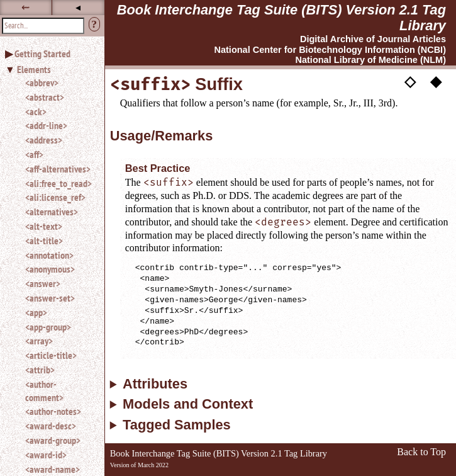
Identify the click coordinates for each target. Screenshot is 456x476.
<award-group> (53, 440)
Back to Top (421, 452)
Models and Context (188, 404)
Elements (34, 69)
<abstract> (45, 97)
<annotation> (49, 255)
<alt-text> (44, 226)
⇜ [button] (25, 7)
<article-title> (51, 355)
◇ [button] (410, 81)
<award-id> (46, 455)
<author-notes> (53, 411)
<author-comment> (44, 391)
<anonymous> (50, 269)
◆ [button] (436, 81)
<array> (39, 341)
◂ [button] (78, 7)
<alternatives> (52, 212)
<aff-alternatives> (58, 169)
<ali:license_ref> (55, 197)
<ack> (36, 111)
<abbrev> (42, 82)
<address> (44, 140)
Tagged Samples (177, 425)
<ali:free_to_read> (58, 183)
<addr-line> (46, 125)
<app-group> (48, 327)
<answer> (43, 283)
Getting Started (42, 54)
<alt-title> (44, 241)
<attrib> (40, 370)
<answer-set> (50, 298)
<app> (36, 312)
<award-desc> (51, 426)
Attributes (155, 384)
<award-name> (53, 469)
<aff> (34, 154)
